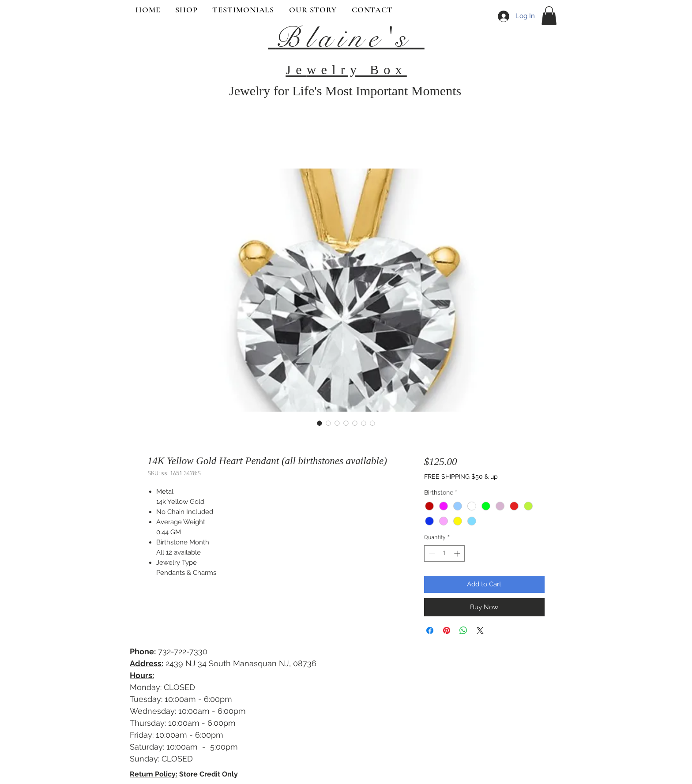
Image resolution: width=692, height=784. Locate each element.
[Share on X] (480, 630)
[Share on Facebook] (430, 630)
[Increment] (458, 553)
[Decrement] (431, 553)
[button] (549, 16)
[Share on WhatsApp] (463, 630)
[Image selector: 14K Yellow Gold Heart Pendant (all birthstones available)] (320, 423)
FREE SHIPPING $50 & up (461, 476)
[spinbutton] (444, 553)
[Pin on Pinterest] (447, 630)
